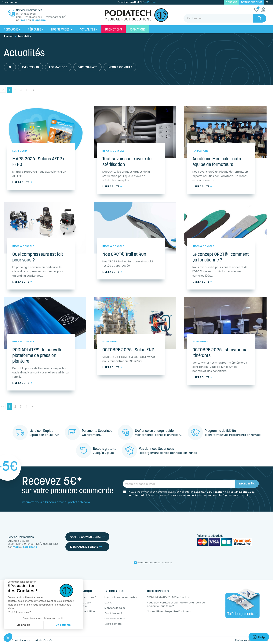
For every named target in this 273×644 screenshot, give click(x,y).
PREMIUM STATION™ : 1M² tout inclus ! (169, 597)
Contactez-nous (115, 619)
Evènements (30, 67)
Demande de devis (252, 2)
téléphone (39, 20)
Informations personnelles (121, 597)
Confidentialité (113, 613)
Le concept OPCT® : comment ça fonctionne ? (221, 257)
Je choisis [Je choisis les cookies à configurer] (24, 625)
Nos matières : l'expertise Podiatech (169, 611)
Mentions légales (115, 608)
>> (33, 90)
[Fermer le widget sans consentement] (22, 582)
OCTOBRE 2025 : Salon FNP (128, 350)
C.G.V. (108, 603)
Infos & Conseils (120, 67)
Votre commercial (87, 537)
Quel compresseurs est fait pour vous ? (38, 257)
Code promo (9, 2)
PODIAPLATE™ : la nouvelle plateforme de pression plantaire (37, 356)
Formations (58, 67)
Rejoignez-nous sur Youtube (153, 562)
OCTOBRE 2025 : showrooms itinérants (220, 353)
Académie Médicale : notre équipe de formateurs (217, 162)
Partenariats (87, 67)
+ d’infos (150, 2)
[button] (8, 638)
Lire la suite (22, 182)
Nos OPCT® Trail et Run (124, 255)
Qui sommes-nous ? (84, 597)
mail (24, 20)
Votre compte (113, 624)
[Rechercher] (225, 18)
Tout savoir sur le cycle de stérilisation (127, 162)
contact (231, 2)
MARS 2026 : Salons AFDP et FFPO (40, 162)
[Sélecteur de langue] (268, 2)
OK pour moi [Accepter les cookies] (64, 625)
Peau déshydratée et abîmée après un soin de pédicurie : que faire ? (176, 604)
